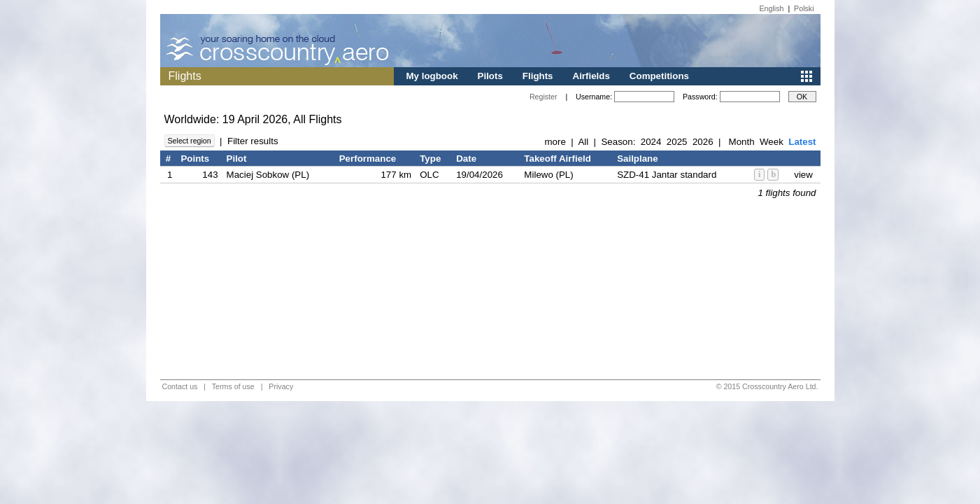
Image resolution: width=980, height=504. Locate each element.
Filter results (253, 141)
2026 (703, 142)
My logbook (432, 76)
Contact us (180, 386)
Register (544, 97)
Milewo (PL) (548, 175)
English (772, 8)
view (803, 175)
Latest (802, 142)
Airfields (591, 76)
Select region (190, 141)
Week (772, 142)
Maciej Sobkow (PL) (268, 175)
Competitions (659, 76)
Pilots (490, 76)
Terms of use (233, 386)
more (555, 142)
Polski (804, 8)
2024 (651, 142)
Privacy (281, 386)
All (583, 142)
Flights (538, 76)
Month (742, 142)
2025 (677, 142)
